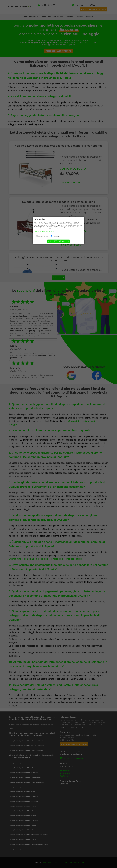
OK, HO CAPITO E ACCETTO (58, 242)
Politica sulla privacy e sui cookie (47, 233)
